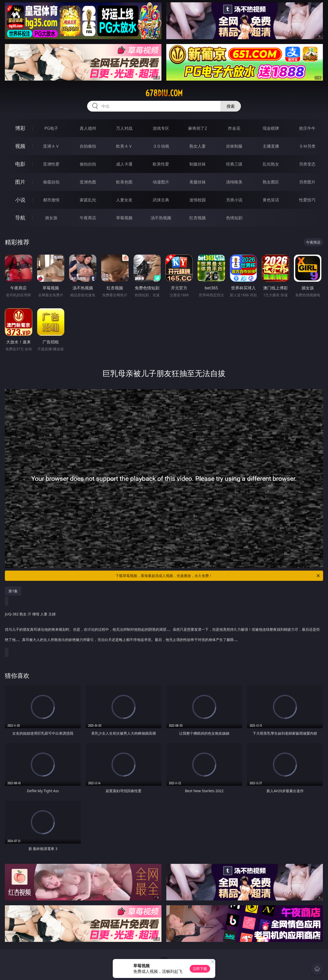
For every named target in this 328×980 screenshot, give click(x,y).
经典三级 (234, 164)
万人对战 (124, 128)
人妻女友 (124, 200)
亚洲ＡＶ (51, 146)
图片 (20, 182)
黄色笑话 (271, 200)
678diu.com (164, 93)
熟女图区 (271, 182)
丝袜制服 (234, 146)
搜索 (231, 106)
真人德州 (88, 128)
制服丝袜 (198, 164)
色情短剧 (234, 218)
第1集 (13, 591)
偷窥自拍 (51, 182)
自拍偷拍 (88, 146)
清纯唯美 (234, 182)
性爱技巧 (307, 200)
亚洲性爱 (51, 164)
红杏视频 (198, 218)
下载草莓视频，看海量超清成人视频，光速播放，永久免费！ (218, 576)
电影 (20, 164)
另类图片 (307, 182)
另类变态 (307, 164)
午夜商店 (88, 218)
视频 (20, 146)
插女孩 (51, 218)
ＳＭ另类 (307, 146)
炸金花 (234, 128)
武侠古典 (161, 200)
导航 (20, 218)
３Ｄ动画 (161, 146)
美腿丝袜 (198, 182)
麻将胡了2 (197, 128)
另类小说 (234, 200)
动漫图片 (161, 182)
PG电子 (51, 128)
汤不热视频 (161, 218)
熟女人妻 (198, 146)
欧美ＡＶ (124, 146)
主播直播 (271, 146)
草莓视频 (124, 218)
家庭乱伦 (88, 200)
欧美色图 (124, 182)
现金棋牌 (271, 128)
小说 (20, 200)
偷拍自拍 (88, 164)
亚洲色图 (88, 182)
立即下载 (200, 969)
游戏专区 (161, 128)
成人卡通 (124, 164)
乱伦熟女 (271, 164)
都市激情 (51, 200)
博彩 (20, 128)
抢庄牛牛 (307, 128)
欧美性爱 (161, 164)
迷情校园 (198, 200)
